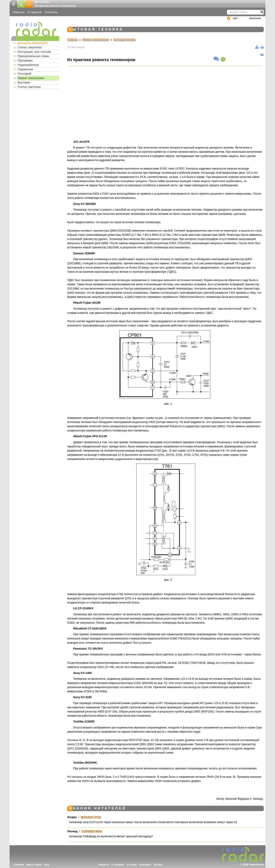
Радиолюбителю (28, 65)
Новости (19, 12)
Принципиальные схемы (33, 56)
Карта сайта (34, 865)
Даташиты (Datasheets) (33, 43)
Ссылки (132, 865)
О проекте (35, 12)
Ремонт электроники (31, 78)
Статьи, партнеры (29, 87)
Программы (25, 60)
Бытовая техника (125, 40)
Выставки (24, 82)
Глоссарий (24, 74)
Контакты (51, 12)
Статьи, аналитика (30, 47)
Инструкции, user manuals (34, 52)
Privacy (158, 865)
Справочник (25, 69)
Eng (46, 865)
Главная (72, 40)
